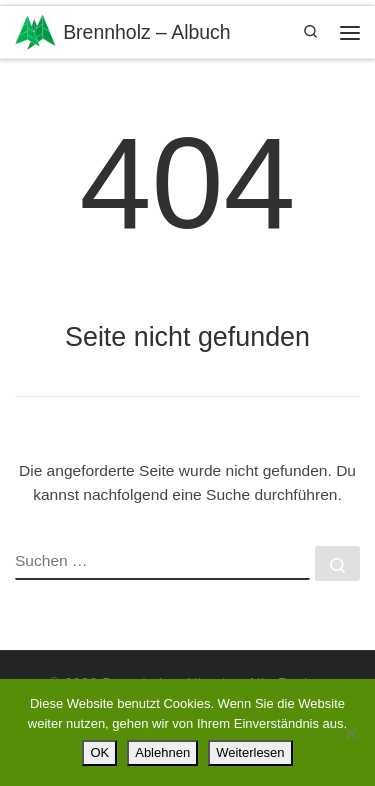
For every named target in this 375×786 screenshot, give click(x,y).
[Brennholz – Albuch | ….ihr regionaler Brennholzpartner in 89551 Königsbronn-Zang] (35, 30)
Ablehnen (162, 752)
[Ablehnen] (350, 733)
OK (99, 752)
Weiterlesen (250, 752)
